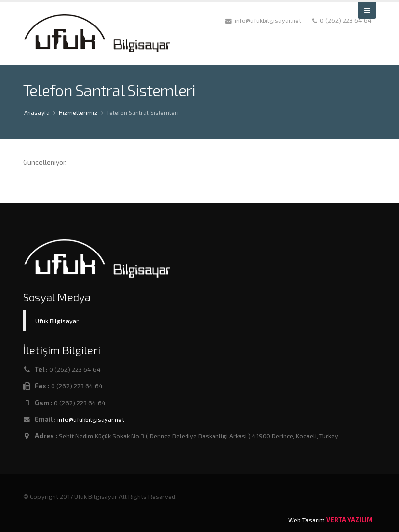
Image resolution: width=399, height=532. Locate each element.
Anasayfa (37, 112)
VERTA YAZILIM (349, 520)
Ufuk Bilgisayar (57, 321)
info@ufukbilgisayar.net (91, 419)
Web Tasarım (306, 520)
